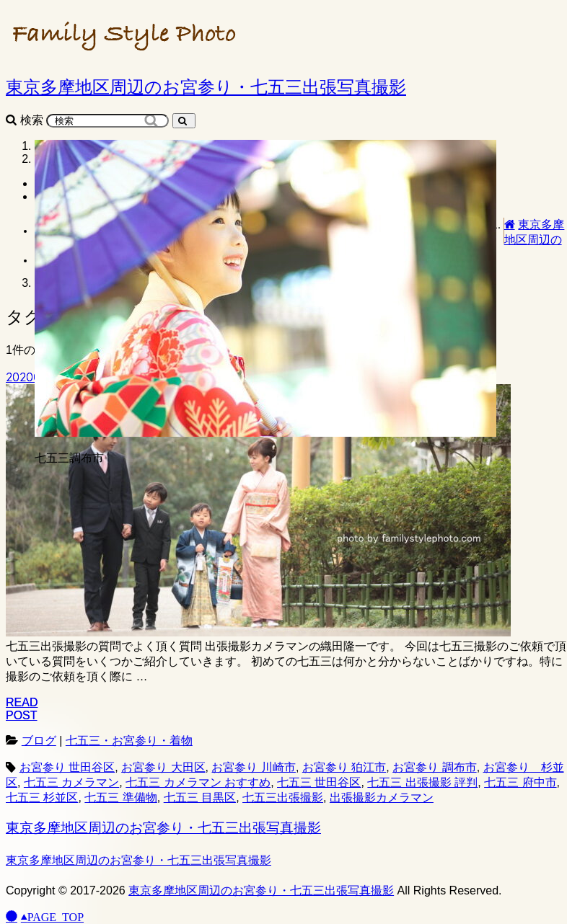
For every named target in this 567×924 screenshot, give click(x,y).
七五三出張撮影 (283, 798)
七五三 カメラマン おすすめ (198, 782)
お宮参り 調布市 (434, 767)
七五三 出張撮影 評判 (422, 782)
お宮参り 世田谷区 (67, 767)
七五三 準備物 (120, 798)
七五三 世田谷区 (319, 782)
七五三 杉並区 (42, 798)
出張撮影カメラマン (382, 798)
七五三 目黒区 (200, 798)
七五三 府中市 (520, 782)
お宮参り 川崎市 (253, 767)
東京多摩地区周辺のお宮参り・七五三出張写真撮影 (163, 828)
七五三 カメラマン (71, 782)
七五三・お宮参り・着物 (129, 741)
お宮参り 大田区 (163, 767)
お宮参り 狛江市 (344, 767)
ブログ (39, 741)
